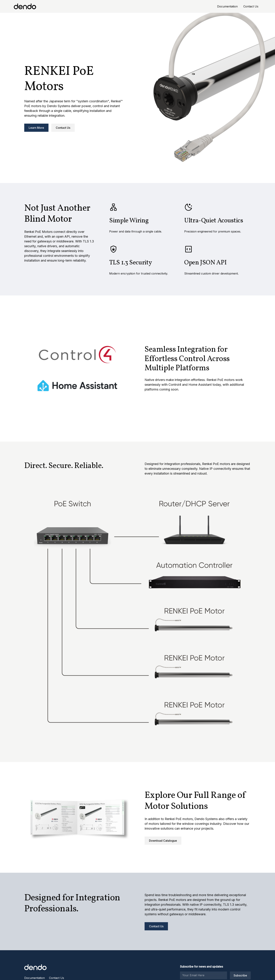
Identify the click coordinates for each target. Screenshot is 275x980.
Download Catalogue (163, 841)
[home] (25, 6)
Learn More (36, 128)
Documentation (227, 6)
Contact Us (251, 6)
